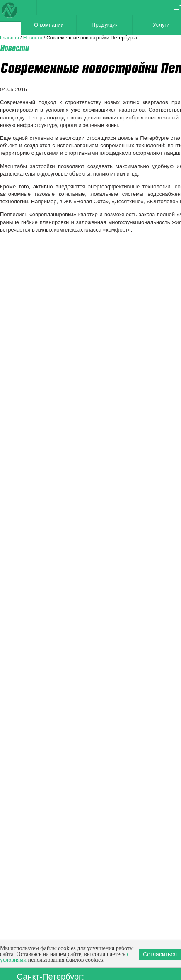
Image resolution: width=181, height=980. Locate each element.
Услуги (161, 25)
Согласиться (160, 954)
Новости (33, 38)
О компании (49, 25)
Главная (10, 38)
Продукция (105, 25)
